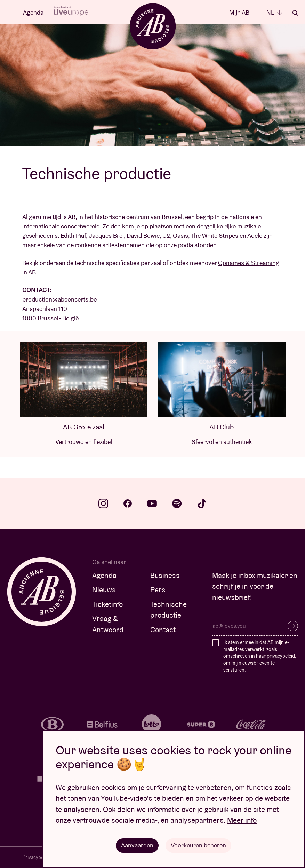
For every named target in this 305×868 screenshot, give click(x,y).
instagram (103, 503)
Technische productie (168, 610)
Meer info (242, 820)
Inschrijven (293, 626)
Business (165, 575)
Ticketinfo (107, 604)
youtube (152, 503)
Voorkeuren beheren (198, 845)
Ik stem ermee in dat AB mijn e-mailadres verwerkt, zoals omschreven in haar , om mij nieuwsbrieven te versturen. (260, 656)
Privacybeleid (37, 857)
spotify (177, 503)
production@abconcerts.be (59, 299)
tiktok (202, 503)
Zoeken (295, 13)
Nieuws (104, 590)
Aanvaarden (137, 845)
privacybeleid (281, 656)
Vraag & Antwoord (108, 624)
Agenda (33, 12)
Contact (163, 630)
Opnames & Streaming (249, 263)
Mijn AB (239, 12)
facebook (128, 503)
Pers (158, 590)
